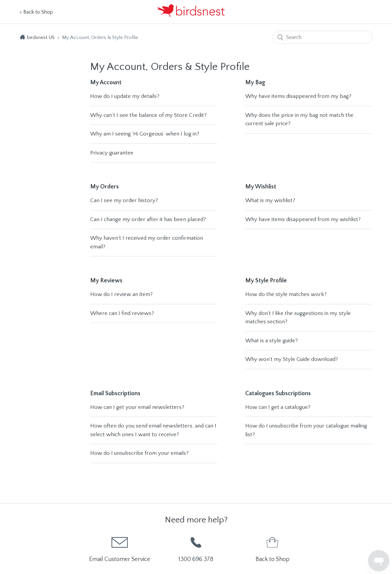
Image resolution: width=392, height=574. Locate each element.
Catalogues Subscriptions (278, 394)
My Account (106, 83)
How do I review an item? (121, 294)
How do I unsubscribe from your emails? (139, 453)
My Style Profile (266, 281)
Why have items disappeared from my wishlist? (303, 219)
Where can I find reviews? (122, 313)
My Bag (255, 83)
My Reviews (106, 281)
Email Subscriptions (115, 394)
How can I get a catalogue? (278, 407)
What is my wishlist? (270, 200)
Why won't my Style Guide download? (292, 359)
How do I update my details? (125, 96)
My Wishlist (261, 187)
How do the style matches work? (286, 294)
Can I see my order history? (124, 200)
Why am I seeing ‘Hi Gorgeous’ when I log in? (145, 134)
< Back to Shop (36, 12)
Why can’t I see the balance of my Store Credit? (148, 115)
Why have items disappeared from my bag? (298, 96)
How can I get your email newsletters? (137, 407)
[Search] (322, 37)
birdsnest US (41, 37)
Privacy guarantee (112, 153)
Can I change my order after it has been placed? (148, 219)
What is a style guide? (272, 341)
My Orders (104, 187)
